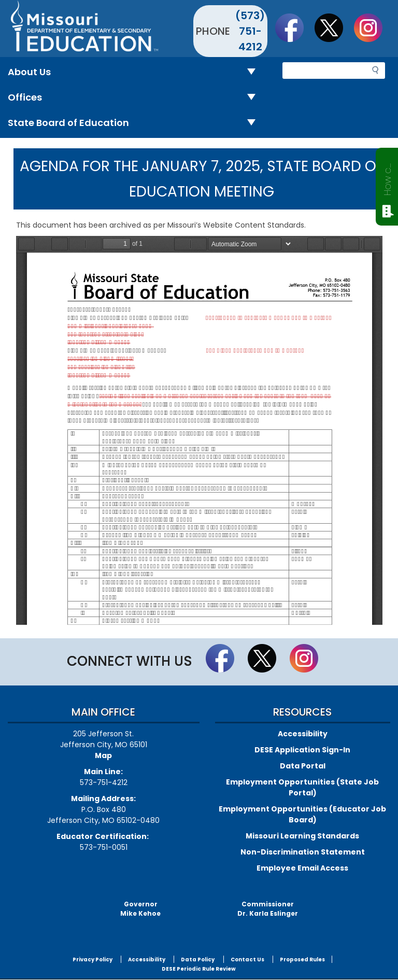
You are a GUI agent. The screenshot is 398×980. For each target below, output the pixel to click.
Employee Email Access (302, 868)
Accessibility (303, 734)
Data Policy (198, 960)
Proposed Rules (302, 960)
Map (103, 755)
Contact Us (247, 960)
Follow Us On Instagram (373, 27)
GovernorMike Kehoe (140, 909)
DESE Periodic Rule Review (199, 969)
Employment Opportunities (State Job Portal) (302, 787)
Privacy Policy (93, 960)
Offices (136, 98)
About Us (136, 72)
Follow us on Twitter (334, 27)
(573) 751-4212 (250, 31)
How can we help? (387, 177)
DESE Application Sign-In (302, 750)
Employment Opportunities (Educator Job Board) (302, 814)
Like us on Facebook (294, 27)
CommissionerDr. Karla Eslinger (268, 909)
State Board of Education (136, 123)
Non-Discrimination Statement (303, 852)
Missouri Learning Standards (302, 836)
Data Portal (303, 766)
